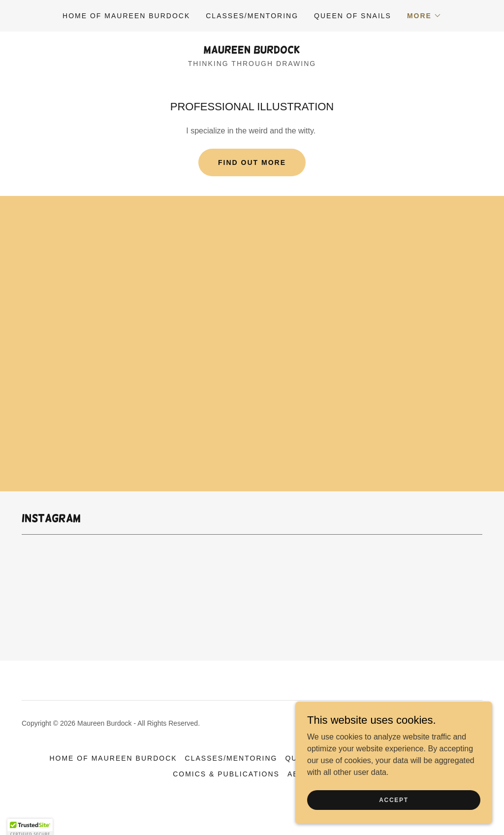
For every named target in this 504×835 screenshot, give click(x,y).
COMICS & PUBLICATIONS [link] (226, 774)
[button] (424, 16)
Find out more (252, 162)
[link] (252, 50)
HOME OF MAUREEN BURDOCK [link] (126, 16)
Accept (394, 800)
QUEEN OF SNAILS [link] (353, 16)
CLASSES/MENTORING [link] (252, 16)
